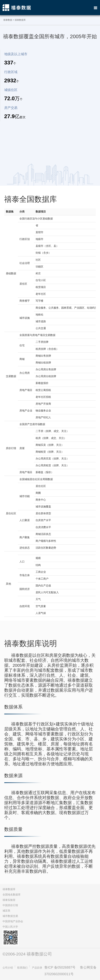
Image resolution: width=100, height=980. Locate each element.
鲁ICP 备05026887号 (60, 967)
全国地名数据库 (12, 895)
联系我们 (22, 968)
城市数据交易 (10, 916)
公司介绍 (8, 968)
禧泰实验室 (9, 900)
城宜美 (6, 911)
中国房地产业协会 (13, 921)
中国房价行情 (10, 905)
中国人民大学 (10, 927)
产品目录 (37, 968)
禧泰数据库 (9, 889)
